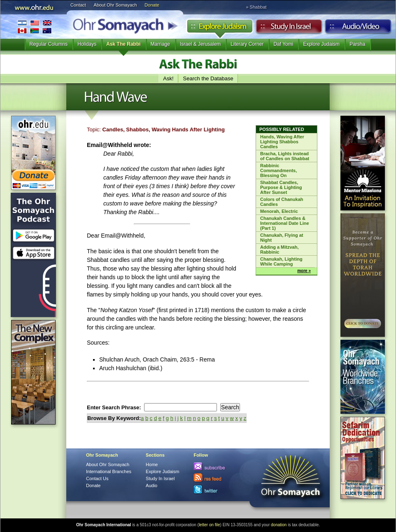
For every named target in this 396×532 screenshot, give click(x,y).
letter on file (210, 525)
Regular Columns (49, 44)
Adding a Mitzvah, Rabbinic (280, 250)
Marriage (160, 44)
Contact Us (97, 478)
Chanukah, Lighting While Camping (281, 261)
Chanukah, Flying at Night (282, 238)
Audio (358, 28)
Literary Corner (247, 44)
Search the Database (208, 78)
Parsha (357, 44)
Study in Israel (289, 28)
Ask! (168, 78)
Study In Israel (160, 478)
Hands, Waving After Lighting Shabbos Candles (282, 142)
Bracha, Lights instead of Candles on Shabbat (285, 156)
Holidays (87, 44)
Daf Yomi (283, 44)
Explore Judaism (220, 28)
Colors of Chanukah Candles (282, 202)
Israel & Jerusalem (200, 44)
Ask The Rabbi (123, 44)
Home (152, 464)
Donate (152, 5)
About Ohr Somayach (115, 5)
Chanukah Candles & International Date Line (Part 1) (285, 223)
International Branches (35, 27)
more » (304, 271)
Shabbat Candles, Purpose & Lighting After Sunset (281, 187)
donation (279, 525)
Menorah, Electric (279, 211)
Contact (78, 5)
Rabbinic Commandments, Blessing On (278, 170)
